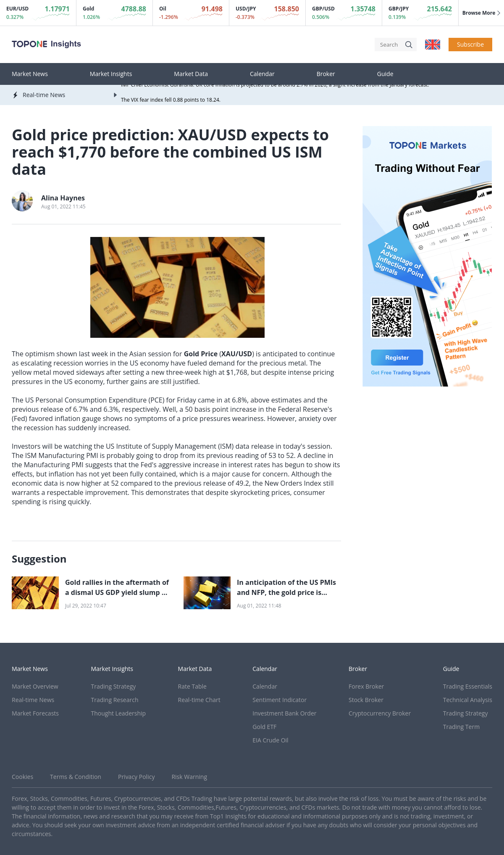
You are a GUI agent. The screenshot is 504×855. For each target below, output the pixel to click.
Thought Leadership (119, 713)
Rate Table (192, 686)
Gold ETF (264, 727)
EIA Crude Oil (270, 740)
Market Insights (111, 74)
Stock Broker (366, 700)
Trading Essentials (468, 686)
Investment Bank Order (284, 713)
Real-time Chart (199, 700)
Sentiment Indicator (280, 700)
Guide (385, 74)
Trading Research (115, 700)
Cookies (22, 777)
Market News (30, 74)
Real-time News (33, 700)
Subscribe (470, 44)
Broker (326, 74)
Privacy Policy (136, 777)
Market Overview (35, 686)
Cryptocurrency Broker (380, 713)
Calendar (262, 74)
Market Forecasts (35, 713)
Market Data (191, 74)
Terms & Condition (76, 777)
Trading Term (461, 727)
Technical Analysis (468, 700)
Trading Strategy (114, 686)
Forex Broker (366, 686)
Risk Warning (189, 777)
